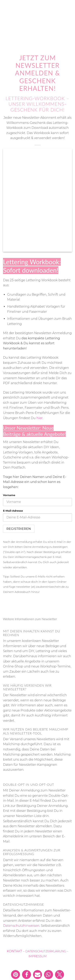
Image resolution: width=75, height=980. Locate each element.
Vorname (9, 495)
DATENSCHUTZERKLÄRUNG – (47, 951)
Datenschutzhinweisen (21, 926)
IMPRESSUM (37, 956)
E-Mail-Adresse (13, 511)
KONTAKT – (16, 951)
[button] (15, 975)
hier (39, 418)
